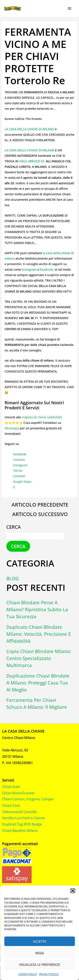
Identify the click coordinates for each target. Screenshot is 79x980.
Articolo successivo (40, 514)
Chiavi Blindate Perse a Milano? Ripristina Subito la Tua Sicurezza (37, 609)
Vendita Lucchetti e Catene (23, 818)
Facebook (20, 454)
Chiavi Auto (11, 787)
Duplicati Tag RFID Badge (22, 824)
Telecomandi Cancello (19, 812)
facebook (46, 269)
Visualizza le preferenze (40, 965)
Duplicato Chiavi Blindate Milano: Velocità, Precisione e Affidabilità (39, 634)
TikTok (18, 471)
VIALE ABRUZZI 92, (32, 161)
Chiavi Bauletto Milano (20, 831)
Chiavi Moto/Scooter (18, 793)
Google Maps (22, 482)
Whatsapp (12, 428)
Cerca (13, 527)
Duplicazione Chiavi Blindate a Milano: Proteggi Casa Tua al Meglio (38, 683)
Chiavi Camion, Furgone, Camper (28, 799)
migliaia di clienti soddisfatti (42, 417)
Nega (39, 953)
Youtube (19, 460)
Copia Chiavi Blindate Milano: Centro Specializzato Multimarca (39, 658)
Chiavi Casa (11, 805)
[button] (73, 891)
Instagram (20, 465)
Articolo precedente (40, 505)
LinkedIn (19, 476)
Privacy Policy (49, 974)
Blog (13, 578)
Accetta (40, 941)
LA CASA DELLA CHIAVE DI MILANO (30, 129)
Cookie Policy (28, 974)
